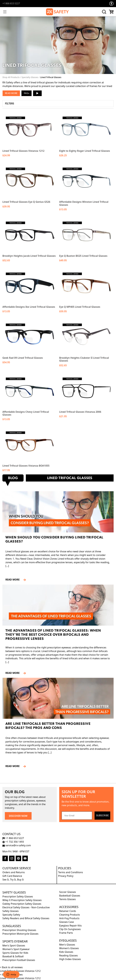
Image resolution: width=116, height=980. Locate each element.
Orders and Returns (14, 872)
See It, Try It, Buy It (13, 880)
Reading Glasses (68, 955)
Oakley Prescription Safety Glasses (22, 904)
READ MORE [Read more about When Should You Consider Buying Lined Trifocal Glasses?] (14, 580)
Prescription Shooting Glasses (19, 930)
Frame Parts (66, 933)
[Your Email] (77, 816)
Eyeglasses (68, 940)
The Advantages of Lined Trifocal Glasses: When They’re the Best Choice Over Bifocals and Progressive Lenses (53, 635)
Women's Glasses (69, 948)
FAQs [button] (27, 93)
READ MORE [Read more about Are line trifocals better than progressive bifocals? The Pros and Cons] (14, 766)
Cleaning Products (70, 915)
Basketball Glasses (70, 896)
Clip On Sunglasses (70, 929)
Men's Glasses (67, 945)
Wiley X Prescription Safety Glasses (22, 900)
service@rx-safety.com (17, 845)
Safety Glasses (14, 892)
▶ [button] (37, 92)
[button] (104, 12)
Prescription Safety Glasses (18, 896)
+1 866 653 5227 (11, 4)
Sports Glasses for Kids (15, 953)
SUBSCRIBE (102, 815)
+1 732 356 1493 (13, 842)
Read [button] (8, 93)
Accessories (69, 907)
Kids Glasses (66, 952)
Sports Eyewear (15, 941)
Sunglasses (12, 926)
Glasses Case (67, 922)
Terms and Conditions (71, 872)
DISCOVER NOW (18, 816)
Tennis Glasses (67, 899)
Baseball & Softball (13, 956)
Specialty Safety (11, 915)
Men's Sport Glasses (14, 946)
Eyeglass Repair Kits (70, 926)
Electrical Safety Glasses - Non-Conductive (26, 907)
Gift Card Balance (12, 876)
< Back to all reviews (11, 967)
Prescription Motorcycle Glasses (20, 934)
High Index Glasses (70, 959)
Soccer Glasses (68, 892)
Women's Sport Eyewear (16, 949)
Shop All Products (11, 77)
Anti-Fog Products (69, 918)
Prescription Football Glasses (19, 960)
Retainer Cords (68, 911)
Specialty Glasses (30, 77)
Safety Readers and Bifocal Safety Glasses (26, 918)
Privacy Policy (66, 876)
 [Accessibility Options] (111, 4)
